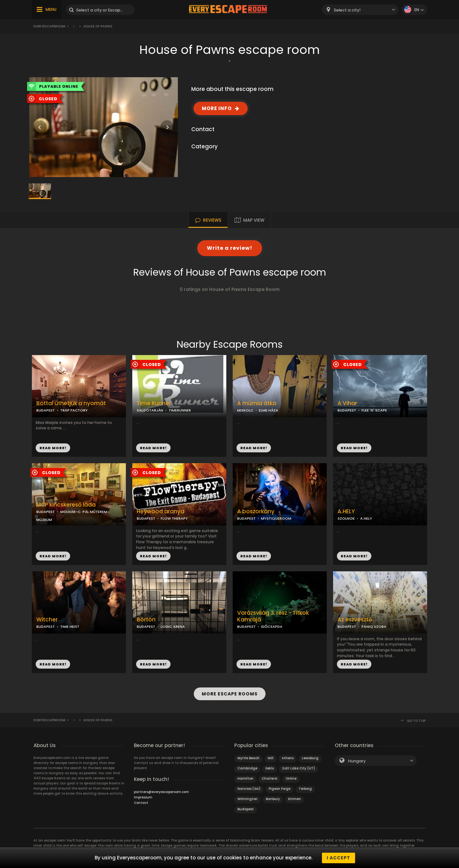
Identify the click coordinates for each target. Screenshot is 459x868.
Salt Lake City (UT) (299, 768)
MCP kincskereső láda (66, 505)
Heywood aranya (160, 512)
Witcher (47, 620)
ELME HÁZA (269, 410)
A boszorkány (256, 512)
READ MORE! (53, 448)
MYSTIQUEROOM (276, 518)
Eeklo (270, 768)
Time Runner (154, 403)
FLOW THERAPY (174, 518)
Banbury (273, 799)
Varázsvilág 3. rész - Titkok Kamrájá (273, 616)
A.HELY (346, 512)
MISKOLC (245, 410)
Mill (271, 758)
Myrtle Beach (248, 758)
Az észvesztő (355, 620)
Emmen (295, 799)
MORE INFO (217, 108)
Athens (288, 758)
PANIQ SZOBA (374, 627)
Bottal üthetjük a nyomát (71, 403)
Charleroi (270, 779)
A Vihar (347, 403)
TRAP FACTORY (74, 410)
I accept (339, 858)
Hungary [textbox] (357, 761)
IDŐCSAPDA (272, 627)
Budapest (246, 809)
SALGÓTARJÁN (150, 410)
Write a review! (230, 248)
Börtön (146, 620)
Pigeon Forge (280, 789)
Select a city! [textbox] (347, 10)
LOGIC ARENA (173, 627)
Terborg (305, 789)
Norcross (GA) (249, 789)
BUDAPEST (46, 410)
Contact (141, 803)
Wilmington (248, 799)
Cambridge (247, 768)
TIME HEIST (70, 627)
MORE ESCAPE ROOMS (230, 694)
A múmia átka (257, 403)
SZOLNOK (346, 518)
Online (291, 779)
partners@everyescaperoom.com (161, 792)
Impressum (143, 797)
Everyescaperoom (49, 26)
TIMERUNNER (180, 410)
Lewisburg (310, 758)
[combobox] (360, 10)
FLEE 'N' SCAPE (374, 410)
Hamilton (245, 779)
